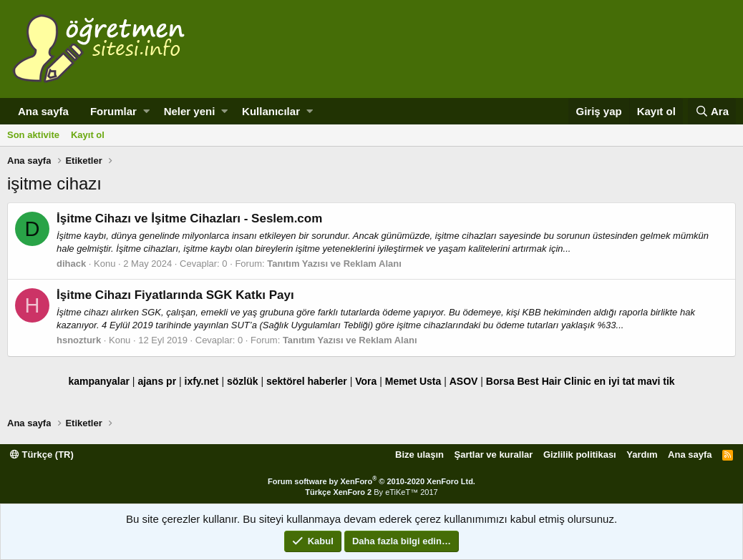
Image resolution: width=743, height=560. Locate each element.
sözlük (243, 381)
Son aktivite (33, 135)
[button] (146, 111)
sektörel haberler (307, 381)
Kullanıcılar (271, 111)
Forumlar (113, 111)
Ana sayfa (43, 111)
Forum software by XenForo (371, 481)
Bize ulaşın (419, 455)
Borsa (500, 381)
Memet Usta (413, 381)
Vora (366, 381)
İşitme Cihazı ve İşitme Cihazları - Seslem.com (189, 218)
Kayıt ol (88, 135)
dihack (71, 264)
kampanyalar (99, 381)
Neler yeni (190, 111)
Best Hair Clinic (554, 381)
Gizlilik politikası (580, 455)
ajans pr (157, 381)
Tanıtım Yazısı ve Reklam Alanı (334, 264)
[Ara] (712, 111)
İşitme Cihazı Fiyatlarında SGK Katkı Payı (175, 295)
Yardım (642, 455)
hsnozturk (79, 340)
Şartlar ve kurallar (494, 455)
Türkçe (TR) (42, 455)
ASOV (464, 381)
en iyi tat (615, 381)
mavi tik (656, 381)
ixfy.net (202, 381)
